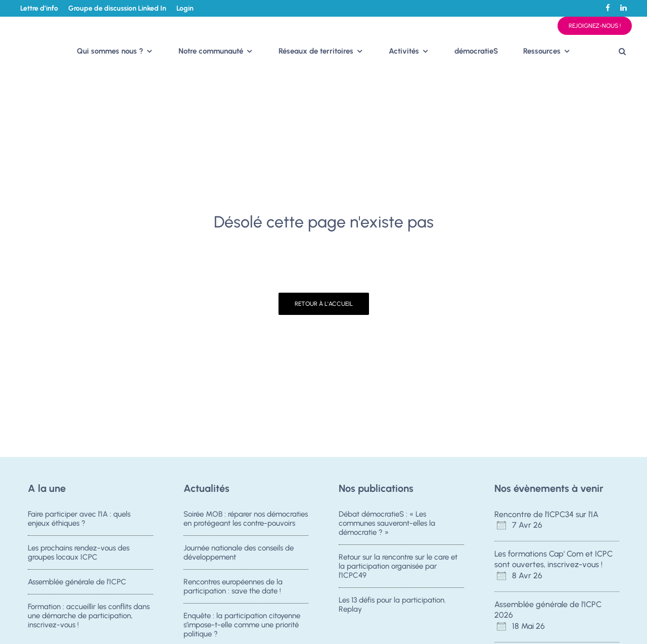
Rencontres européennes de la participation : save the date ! (233, 586)
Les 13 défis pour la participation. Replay (392, 605)
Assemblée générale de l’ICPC (77, 582)
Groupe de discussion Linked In (117, 8)
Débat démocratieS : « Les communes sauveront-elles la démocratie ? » (387, 523)
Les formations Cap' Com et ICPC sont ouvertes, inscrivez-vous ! (553, 559)
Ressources (542, 51)
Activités (404, 51)
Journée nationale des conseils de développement (239, 553)
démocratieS (476, 51)
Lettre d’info (39, 8)
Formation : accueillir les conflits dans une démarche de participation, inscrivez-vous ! (89, 616)
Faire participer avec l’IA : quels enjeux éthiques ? (79, 519)
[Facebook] (608, 8)
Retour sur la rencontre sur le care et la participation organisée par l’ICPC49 (398, 566)
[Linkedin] (623, 8)
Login (185, 8)
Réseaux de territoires (316, 51)
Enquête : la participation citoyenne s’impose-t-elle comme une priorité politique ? (242, 625)
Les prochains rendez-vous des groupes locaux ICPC (79, 553)
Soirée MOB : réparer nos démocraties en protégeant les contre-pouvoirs (246, 519)
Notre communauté (211, 51)
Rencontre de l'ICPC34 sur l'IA (546, 514)
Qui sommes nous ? (110, 51)
